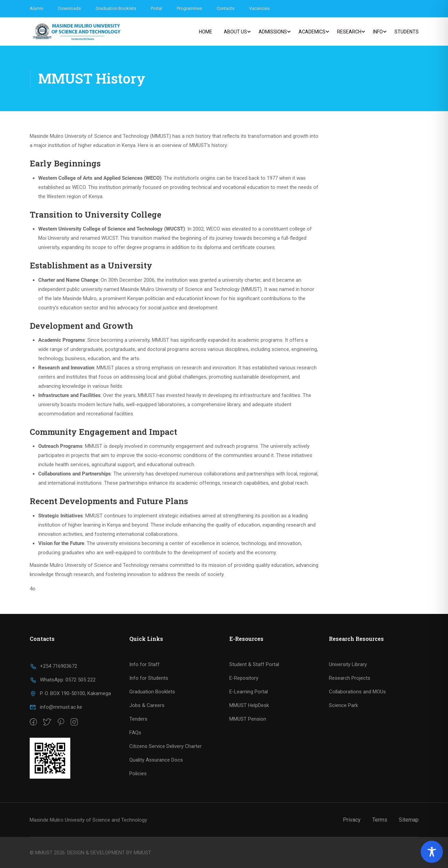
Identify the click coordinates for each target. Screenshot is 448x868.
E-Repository (244, 678)
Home (206, 32)
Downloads (69, 8)
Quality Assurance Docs (156, 760)
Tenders (138, 719)
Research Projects (350, 678)
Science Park (343, 705)
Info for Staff (144, 664)
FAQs (135, 733)
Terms (380, 820)
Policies (138, 774)
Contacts (226, 8)
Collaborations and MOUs (357, 692)
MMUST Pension (248, 719)
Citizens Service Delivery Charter (165, 746)
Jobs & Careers (147, 705)
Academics (312, 32)
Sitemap (409, 820)
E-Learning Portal (249, 692)
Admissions (273, 32)
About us (235, 32)
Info (378, 32)
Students (407, 32)
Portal (156, 8)
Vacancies (259, 8)
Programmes (189, 8)
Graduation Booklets (116, 8)
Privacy (352, 820)
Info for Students (149, 678)
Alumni (37, 8)
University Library (348, 664)
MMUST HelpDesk (249, 705)
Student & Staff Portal (254, 664)
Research (349, 32)
